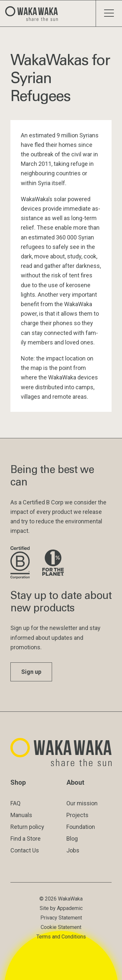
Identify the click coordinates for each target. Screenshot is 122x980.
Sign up (31, 672)
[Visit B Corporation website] (21, 563)
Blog (72, 839)
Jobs (73, 850)
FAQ (15, 803)
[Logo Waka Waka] (34, 13)
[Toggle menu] (109, 13)
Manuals (21, 815)
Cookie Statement (61, 927)
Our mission (82, 803)
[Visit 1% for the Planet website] (53, 563)
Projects (77, 815)
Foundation (81, 827)
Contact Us (25, 850)
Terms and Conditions (61, 937)
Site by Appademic (61, 908)
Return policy (27, 827)
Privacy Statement (61, 918)
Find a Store (26, 839)
